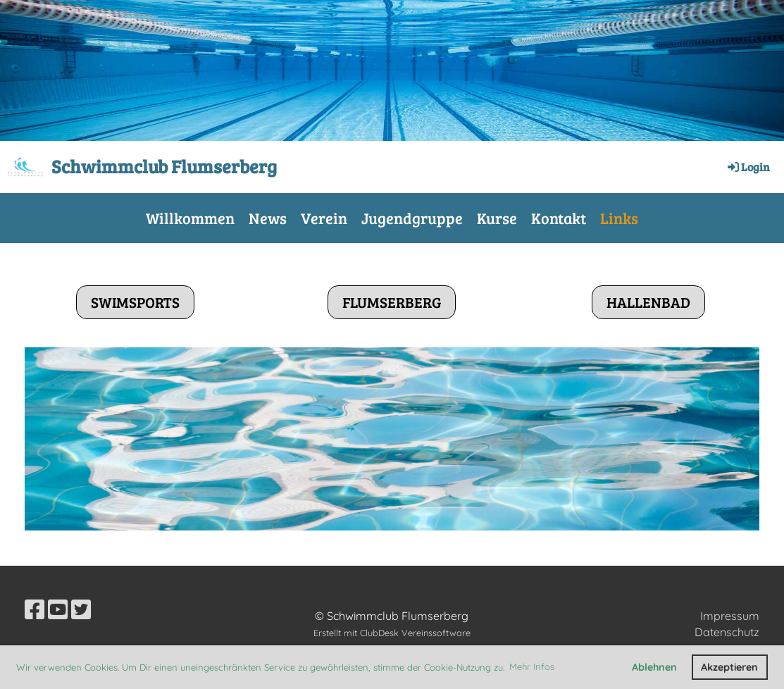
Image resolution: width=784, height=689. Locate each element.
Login (748, 167)
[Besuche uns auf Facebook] (35, 609)
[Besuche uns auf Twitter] (81, 609)
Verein (324, 218)
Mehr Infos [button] (532, 666)
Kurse (497, 218)
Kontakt (559, 218)
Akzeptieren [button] (729, 667)
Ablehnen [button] (654, 667)
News (268, 218)
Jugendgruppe (412, 218)
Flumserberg (392, 302)
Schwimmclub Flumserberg (164, 166)
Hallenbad (648, 302)
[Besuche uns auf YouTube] (58, 609)
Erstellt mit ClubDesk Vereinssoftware (392, 633)
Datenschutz (727, 632)
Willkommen (190, 218)
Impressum (730, 616)
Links (619, 218)
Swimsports (135, 302)
